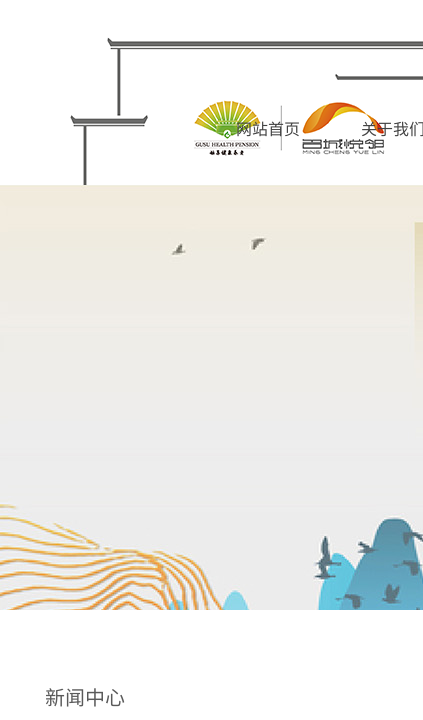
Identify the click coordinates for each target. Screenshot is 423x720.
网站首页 (268, 128)
